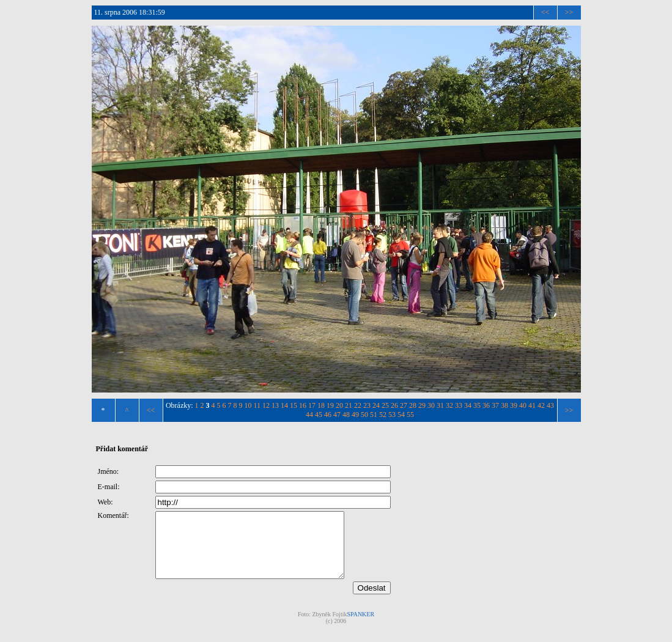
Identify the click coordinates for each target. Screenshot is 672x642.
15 (294, 405)
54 (401, 415)
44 (309, 415)
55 (410, 415)
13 (275, 405)
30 (431, 405)
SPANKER (360, 627)
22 (358, 405)
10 (248, 405)
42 (541, 405)
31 (440, 405)
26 (394, 405)
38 (504, 405)
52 (383, 415)
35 (477, 405)
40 (523, 405)
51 (374, 415)
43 (550, 405)
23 (367, 405)
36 (486, 405)
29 (422, 405)
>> (569, 12)
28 (413, 405)
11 (257, 405)
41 (532, 405)
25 (385, 405)
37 (495, 405)
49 (355, 415)
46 (328, 415)
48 (346, 415)
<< (545, 12)
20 (339, 405)
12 (266, 405)
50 (364, 415)
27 (404, 405)
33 (459, 405)
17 (312, 405)
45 (319, 415)
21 (349, 405)
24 (376, 405)
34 (468, 405)
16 (303, 405)
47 (337, 415)
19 (330, 405)
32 (449, 405)
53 (392, 415)
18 (321, 405)
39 (514, 405)
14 (284, 405)
